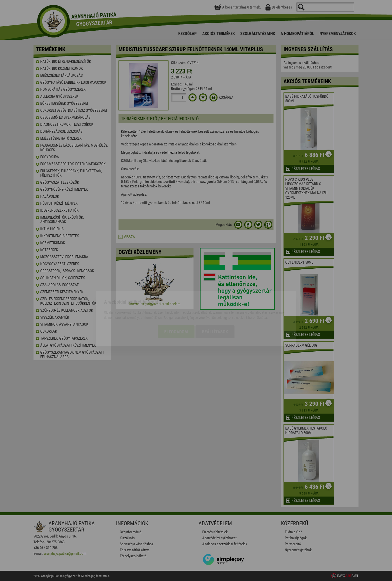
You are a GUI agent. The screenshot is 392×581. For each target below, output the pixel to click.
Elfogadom (176, 304)
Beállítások (215, 304)
